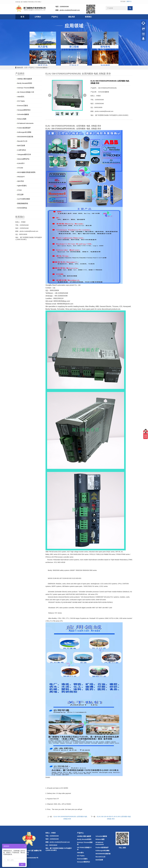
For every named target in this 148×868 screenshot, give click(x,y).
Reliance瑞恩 (22, 119)
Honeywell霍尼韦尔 (24, 110)
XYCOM (20, 168)
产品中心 (55, 17)
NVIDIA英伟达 (22, 208)
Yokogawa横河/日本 (24, 154)
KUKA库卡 (21, 163)
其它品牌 (20, 195)
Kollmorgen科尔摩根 (24, 132)
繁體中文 (129, 1)
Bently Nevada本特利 (25, 83)
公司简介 (38, 17)
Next (85, 95)
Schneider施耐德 (42, 68)
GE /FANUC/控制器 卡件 (26, 92)
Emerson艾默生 (23, 106)
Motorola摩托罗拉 (23, 159)
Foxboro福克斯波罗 (24, 128)
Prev (50, 95)
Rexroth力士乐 (22, 141)
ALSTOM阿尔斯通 (23, 199)
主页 (26, 68)
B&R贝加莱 (21, 146)
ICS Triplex (21, 101)
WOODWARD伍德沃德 (25, 137)
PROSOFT (21, 177)
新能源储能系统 (23, 203)
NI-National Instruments (25, 123)
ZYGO (19, 190)
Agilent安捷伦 (22, 186)
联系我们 (88, 17)
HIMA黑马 (21, 97)
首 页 (22, 17)
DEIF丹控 (21, 181)
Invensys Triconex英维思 (26, 88)
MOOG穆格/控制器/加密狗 (26, 172)
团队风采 (72, 17)
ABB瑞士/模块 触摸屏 (25, 79)
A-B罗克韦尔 (22, 150)
